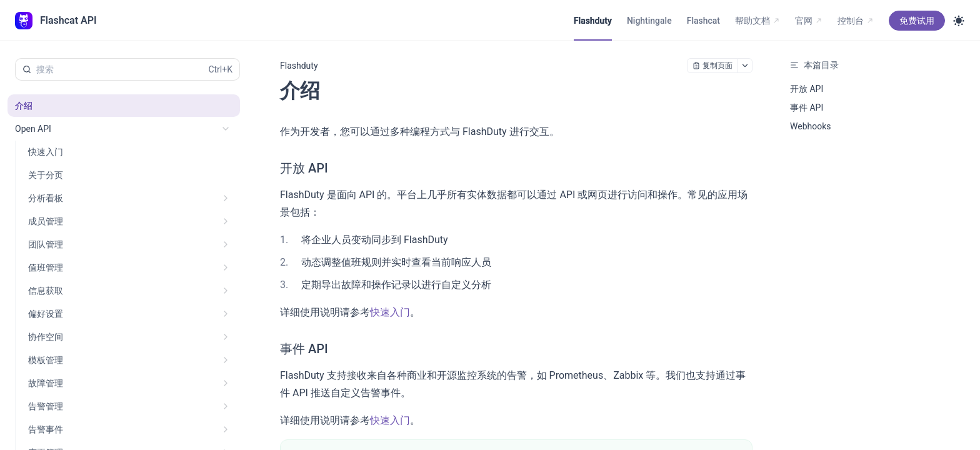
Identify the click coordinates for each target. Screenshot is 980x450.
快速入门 (390, 312)
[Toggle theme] (959, 21)
